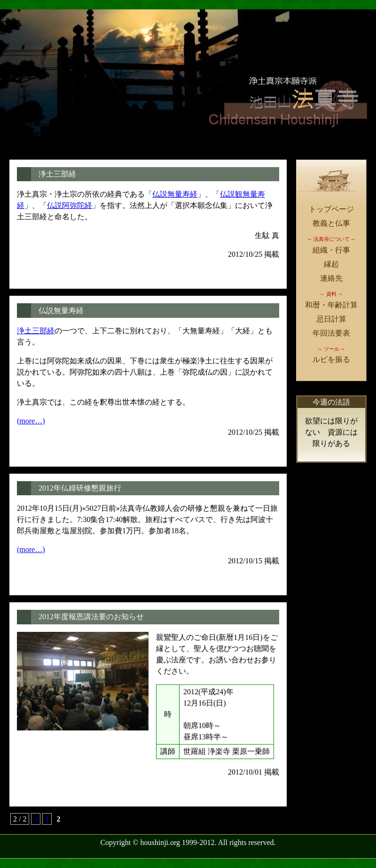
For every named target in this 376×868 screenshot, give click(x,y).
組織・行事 (331, 250)
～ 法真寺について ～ (332, 239)
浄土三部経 (57, 174)
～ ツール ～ (332, 349)
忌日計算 (331, 319)
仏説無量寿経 (175, 194)
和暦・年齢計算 (331, 305)
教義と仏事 (331, 223)
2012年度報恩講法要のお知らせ (91, 617)
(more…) (31, 421)
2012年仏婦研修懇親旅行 (80, 488)
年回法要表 (331, 333)
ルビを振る (331, 359)
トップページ (331, 209)
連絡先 (331, 278)
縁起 (331, 264)
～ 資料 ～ (331, 294)
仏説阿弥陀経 (70, 205)
